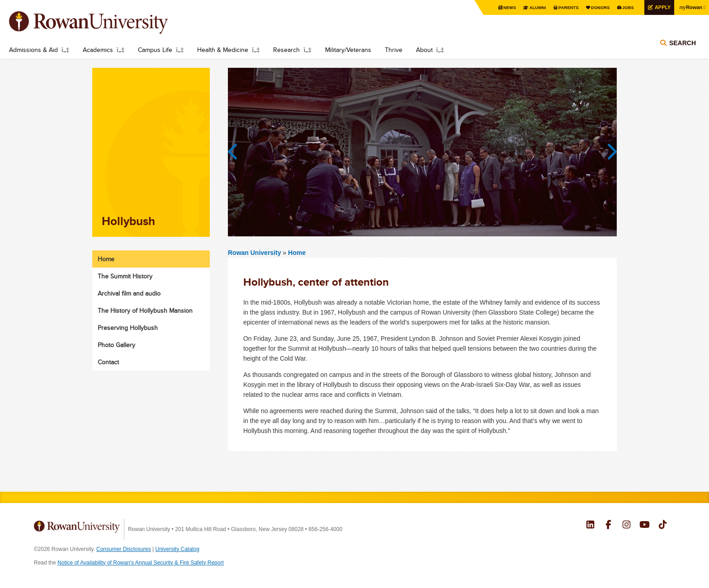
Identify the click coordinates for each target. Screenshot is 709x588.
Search (683, 46)
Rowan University (102, 23)
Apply (659, 7)
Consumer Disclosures (124, 549)
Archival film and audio (129, 293)
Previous (237, 152)
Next (608, 152)
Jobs (623, 8)
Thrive (394, 50)
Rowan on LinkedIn (590, 526)
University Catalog (177, 549)
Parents (560, 8)
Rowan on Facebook (608, 526)
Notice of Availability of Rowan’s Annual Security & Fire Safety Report (141, 563)
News (498, 8)
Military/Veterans (348, 50)
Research (286, 50)
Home (297, 253)
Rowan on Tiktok (663, 526)
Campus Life (155, 50)
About (424, 50)
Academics (98, 50)
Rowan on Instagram (626, 526)
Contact (108, 362)
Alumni (527, 8)
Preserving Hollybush (128, 328)
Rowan (690, 7)
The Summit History (125, 276)
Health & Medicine (223, 50)
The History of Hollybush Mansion (145, 310)
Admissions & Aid (33, 50)
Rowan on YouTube (645, 526)
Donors (593, 8)
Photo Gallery (116, 345)
